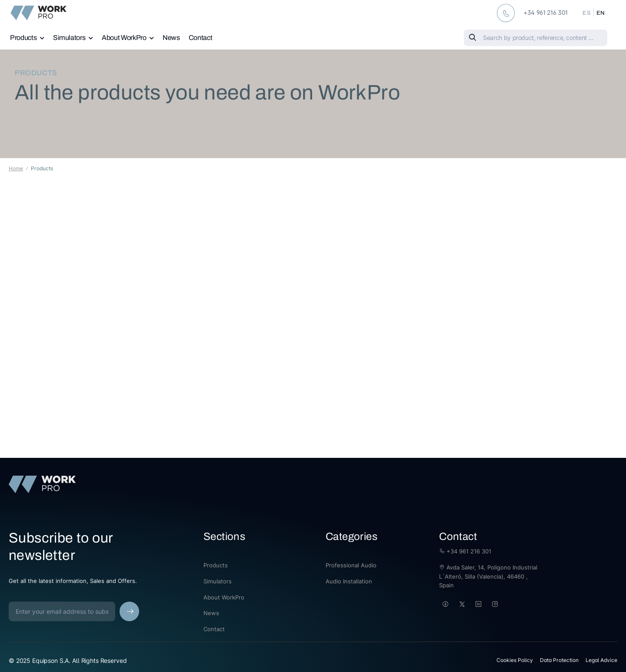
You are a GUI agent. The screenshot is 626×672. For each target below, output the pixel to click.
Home (16, 168)
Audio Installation (349, 581)
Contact (201, 38)
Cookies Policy (515, 660)
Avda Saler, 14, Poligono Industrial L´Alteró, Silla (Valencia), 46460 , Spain (488, 576)
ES (587, 13)
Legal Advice (601, 660)
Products (23, 38)
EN (601, 13)
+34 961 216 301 (465, 551)
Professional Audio (351, 565)
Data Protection (559, 660)
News (171, 38)
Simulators (69, 38)
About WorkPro (124, 38)
